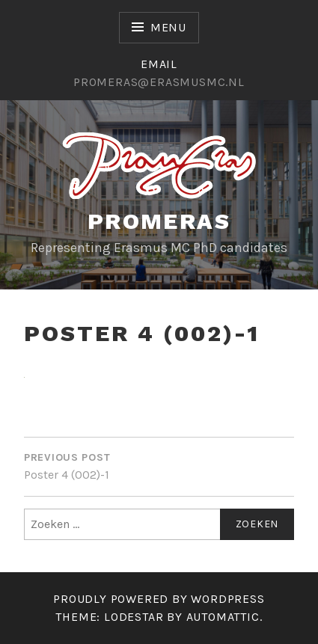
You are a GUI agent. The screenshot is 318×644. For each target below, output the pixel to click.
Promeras (159, 221)
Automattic (223, 617)
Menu (168, 27)
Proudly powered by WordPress (159, 599)
